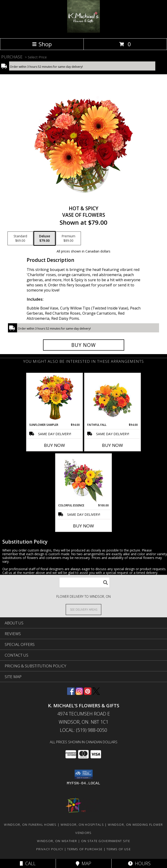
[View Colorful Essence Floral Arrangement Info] (84, 479)
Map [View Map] (83, 863)
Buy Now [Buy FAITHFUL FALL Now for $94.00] (113, 445)
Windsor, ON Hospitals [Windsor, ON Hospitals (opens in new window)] (82, 825)
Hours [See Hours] (139, 863)
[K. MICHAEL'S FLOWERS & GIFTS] (83, 31)
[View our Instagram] (79, 693)
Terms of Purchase (85, 849)
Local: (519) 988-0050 (83, 730)
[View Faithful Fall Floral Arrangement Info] (113, 398)
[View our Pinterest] (88, 693)
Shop (42, 44)
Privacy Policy (50, 849)
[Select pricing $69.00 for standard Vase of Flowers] (20, 238)
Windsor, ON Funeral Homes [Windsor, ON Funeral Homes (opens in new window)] (30, 825)
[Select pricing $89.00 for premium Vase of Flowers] (68, 238)
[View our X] (96, 693)
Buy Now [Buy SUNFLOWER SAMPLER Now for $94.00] (54, 445)
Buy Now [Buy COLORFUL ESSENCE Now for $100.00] (83, 526)
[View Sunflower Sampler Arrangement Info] (55, 398)
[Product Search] (84, 582)
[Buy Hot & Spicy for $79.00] (84, 345)
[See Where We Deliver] (83, 609)
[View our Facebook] (71, 693)
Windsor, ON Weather (57, 841)
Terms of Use (119, 849)
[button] (84, 774)
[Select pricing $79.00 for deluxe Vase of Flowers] (45, 238)
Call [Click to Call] (28, 863)
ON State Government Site (106, 841)
